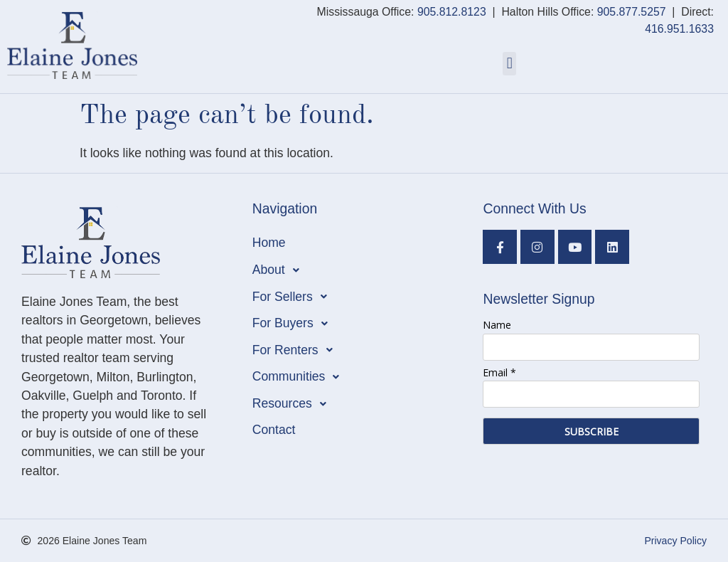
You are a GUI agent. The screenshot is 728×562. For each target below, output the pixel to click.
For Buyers (294, 324)
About (280, 270)
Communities (300, 377)
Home (269, 243)
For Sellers (294, 297)
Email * (499, 372)
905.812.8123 (452, 12)
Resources (293, 404)
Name (497, 325)
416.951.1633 (679, 29)
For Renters (296, 350)
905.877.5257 (632, 12)
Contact (274, 430)
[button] (509, 64)
